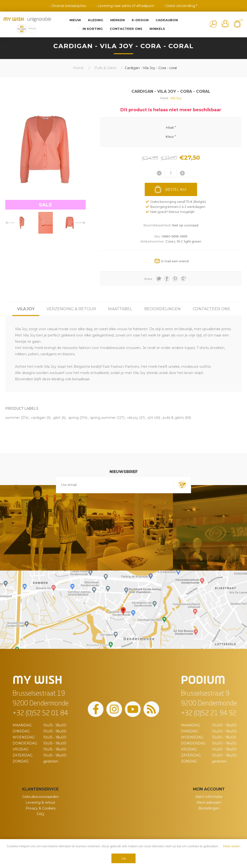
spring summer (103, 418)
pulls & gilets (173, 418)
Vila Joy (176, 98)
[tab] (26, 309)
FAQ (40, 814)
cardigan (38, 418)
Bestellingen (209, 808)
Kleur (170, 137)
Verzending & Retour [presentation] (71, 309)
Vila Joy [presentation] (26, 309)
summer (13, 418)
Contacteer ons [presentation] (211, 309)
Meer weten (232, 846)
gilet (57, 418)
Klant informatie (209, 797)
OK (124, 858)
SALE (45, 205)
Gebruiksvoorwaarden (41, 797)
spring (73, 418)
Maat (170, 127)
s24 (150, 418)
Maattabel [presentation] (120, 309)
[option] (21, 223)
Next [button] (80, 223)
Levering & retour (40, 802)
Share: (148, 279)
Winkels (157, 29)
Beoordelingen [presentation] (162, 309)
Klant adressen (209, 802)
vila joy (133, 418)
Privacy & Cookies (41, 808)
